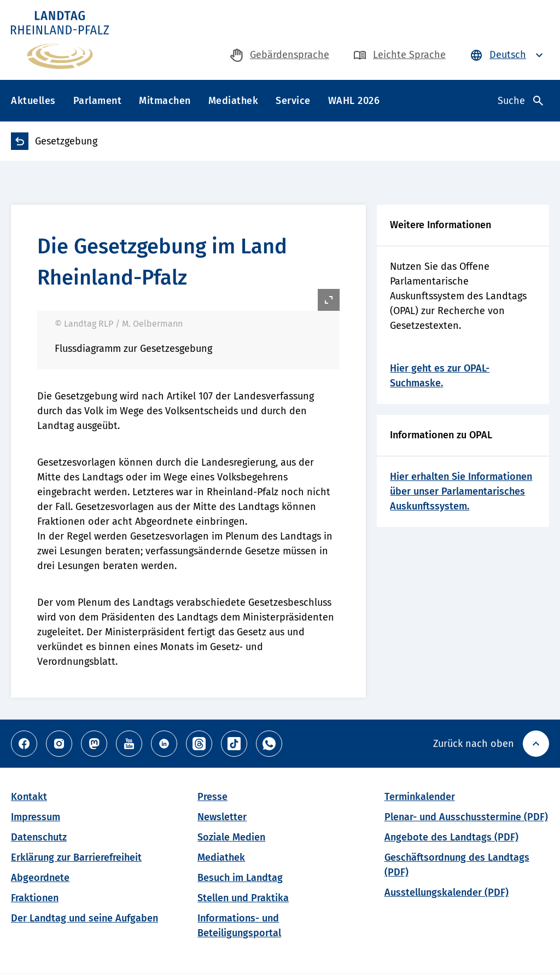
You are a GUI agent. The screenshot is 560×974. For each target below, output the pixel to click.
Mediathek (234, 101)
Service (293, 101)
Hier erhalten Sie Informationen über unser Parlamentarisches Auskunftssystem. (461, 491)
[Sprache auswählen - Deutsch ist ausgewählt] (508, 55)
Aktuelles (33, 101)
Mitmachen (165, 101)
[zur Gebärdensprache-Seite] (280, 55)
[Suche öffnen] (520, 101)
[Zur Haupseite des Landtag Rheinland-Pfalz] (60, 40)
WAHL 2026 (354, 101)
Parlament (98, 101)
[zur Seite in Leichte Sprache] (399, 55)
